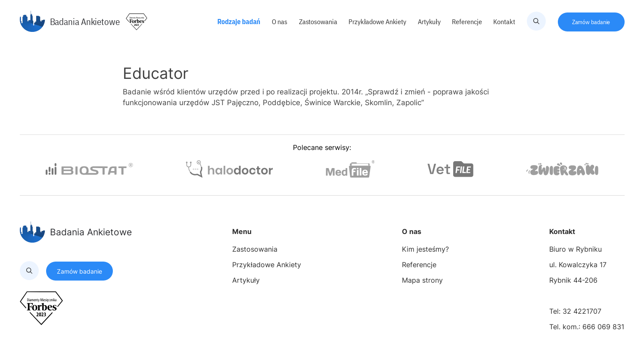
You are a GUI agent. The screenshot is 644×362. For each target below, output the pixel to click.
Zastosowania (319, 22)
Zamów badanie (591, 22)
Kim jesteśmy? (425, 249)
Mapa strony (422, 280)
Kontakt (505, 22)
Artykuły (430, 22)
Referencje (467, 22)
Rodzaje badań (240, 22)
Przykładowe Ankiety (378, 22)
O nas (280, 22)
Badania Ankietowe (70, 22)
